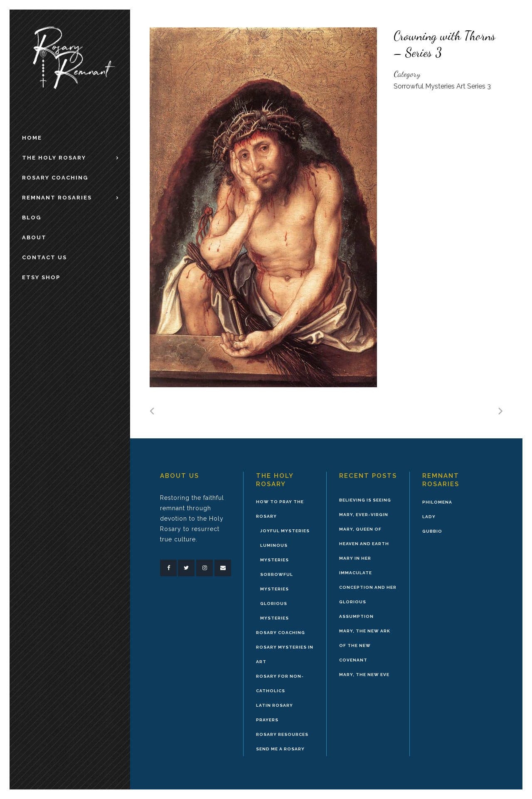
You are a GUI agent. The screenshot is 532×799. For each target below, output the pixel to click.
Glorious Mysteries (275, 611)
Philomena (437, 502)
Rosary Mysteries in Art (285, 654)
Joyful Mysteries (285, 531)
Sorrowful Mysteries (277, 582)
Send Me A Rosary (280, 749)
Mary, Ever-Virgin (364, 515)
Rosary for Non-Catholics (280, 683)
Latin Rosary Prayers (275, 713)
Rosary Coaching (281, 633)
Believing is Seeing (365, 500)
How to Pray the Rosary (280, 509)
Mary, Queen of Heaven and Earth (364, 536)
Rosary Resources (282, 734)
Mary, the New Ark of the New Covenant (365, 645)
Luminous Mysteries (275, 553)
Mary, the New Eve (364, 675)
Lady (429, 517)
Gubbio (432, 531)
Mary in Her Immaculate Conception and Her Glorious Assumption (368, 587)
